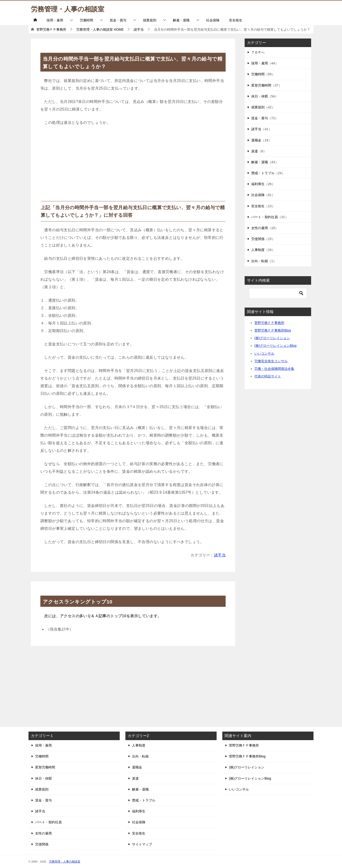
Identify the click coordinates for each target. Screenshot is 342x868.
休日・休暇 (260, 96)
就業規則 (150, 20)
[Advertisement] (133, 165)
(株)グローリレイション (272, 338)
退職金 (256, 140)
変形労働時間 (261, 85)
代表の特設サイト (268, 376)
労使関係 (258, 239)
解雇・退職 (181, 20)
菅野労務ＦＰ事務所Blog (273, 330)
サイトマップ (142, 844)
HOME (100, 29)
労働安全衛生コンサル (271, 361)
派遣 (255, 151)
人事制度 (258, 250)
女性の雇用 (260, 228)
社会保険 (213, 20)
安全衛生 (236, 20)
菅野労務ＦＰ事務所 (269, 323)
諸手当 (220, 555)
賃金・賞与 (118, 20)
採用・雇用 (55, 20)
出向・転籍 (260, 261)
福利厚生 (258, 184)
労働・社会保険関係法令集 (274, 369)
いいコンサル (264, 353)
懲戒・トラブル (263, 173)
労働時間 (86, 20)
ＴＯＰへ (258, 52)
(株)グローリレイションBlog (275, 346)
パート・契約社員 (265, 217)
